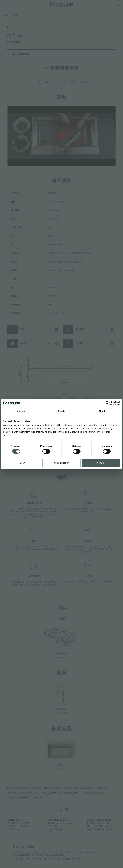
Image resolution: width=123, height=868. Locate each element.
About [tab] (102, 411)
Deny (22, 463)
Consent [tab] (21, 411)
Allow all (101, 463)
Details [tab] (62, 411)
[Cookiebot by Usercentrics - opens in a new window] (108, 403)
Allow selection (61, 463)
